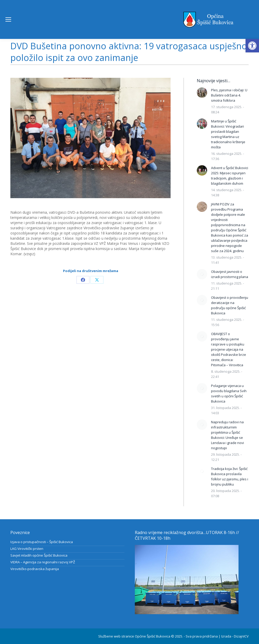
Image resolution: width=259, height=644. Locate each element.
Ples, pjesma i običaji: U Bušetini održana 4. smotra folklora (229, 95)
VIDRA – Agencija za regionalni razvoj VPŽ (43, 562)
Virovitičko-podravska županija (35, 569)
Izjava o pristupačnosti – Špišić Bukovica (42, 542)
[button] (252, 46)
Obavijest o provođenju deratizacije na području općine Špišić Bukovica (230, 305)
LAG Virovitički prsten (27, 549)
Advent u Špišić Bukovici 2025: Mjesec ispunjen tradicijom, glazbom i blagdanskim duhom (230, 176)
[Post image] (202, 93)
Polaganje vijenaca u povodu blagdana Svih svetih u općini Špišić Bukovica (229, 393)
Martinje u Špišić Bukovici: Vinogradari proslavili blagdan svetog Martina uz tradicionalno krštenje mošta (228, 134)
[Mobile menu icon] (8, 19)
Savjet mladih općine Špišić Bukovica (39, 555)
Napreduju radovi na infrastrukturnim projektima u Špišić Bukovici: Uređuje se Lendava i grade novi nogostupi (227, 435)
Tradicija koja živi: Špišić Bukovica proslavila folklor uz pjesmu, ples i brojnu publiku (230, 476)
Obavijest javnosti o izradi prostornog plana (230, 274)
